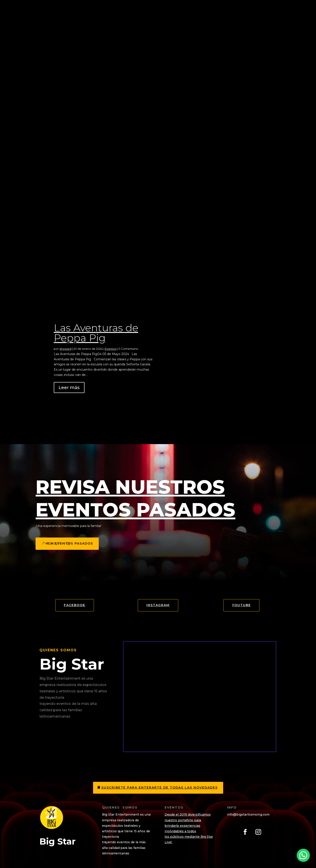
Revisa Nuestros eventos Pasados (135, 498)
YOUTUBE (241, 605)
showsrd (65, 349)
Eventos (111, 349)
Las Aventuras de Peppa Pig (96, 333)
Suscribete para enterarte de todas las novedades (160, 788)
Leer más (69, 388)
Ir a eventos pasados (69, 543)
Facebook (75, 605)
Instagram (158, 605)
